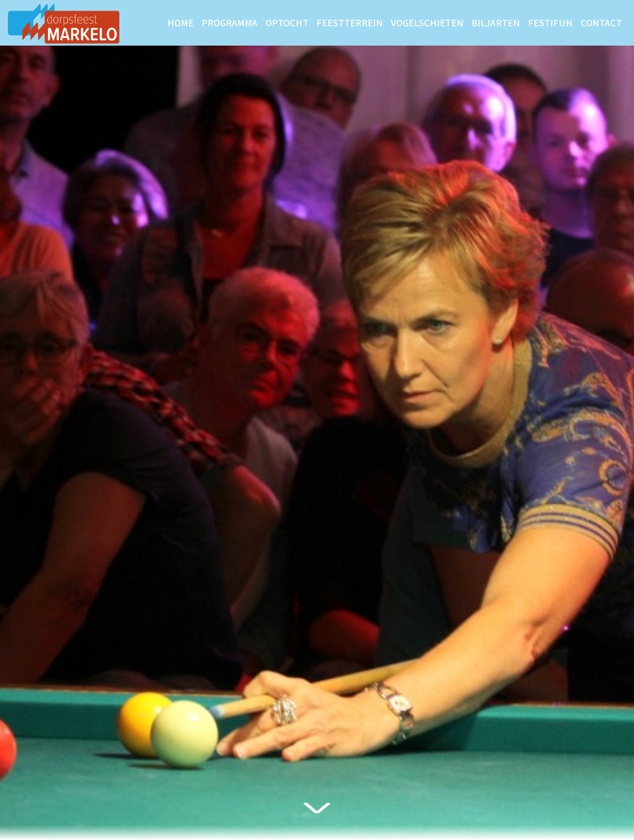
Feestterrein (350, 22)
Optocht (287, 22)
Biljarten (496, 22)
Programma (230, 22)
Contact (601, 22)
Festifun (550, 22)
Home (181, 22)
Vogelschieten (427, 22)
